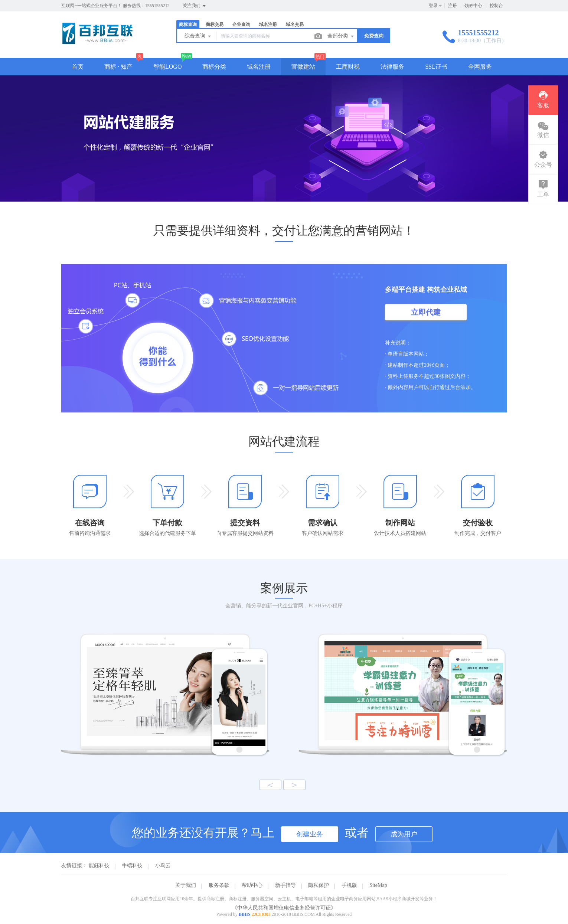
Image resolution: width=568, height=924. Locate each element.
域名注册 (268, 25)
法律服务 (392, 67)
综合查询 (198, 36)
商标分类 (214, 67)
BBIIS (245, 914)
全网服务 (480, 67)
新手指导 (285, 885)
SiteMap (378, 885)
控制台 (496, 6)
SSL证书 (436, 67)
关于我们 (186, 885)
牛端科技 (132, 866)
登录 (433, 6)
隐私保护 (319, 885)
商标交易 (215, 25)
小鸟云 (163, 866)
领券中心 (473, 6)
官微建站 (303, 67)
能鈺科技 (99, 866)
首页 (78, 67)
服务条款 (219, 885)
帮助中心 (252, 885)
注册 (453, 6)
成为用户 (404, 834)
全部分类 (341, 36)
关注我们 (195, 6)
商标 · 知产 (118, 67)
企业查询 (241, 25)
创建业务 (310, 834)
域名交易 (295, 25)
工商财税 (348, 67)
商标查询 (188, 25)
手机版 (349, 885)
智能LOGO (167, 67)
